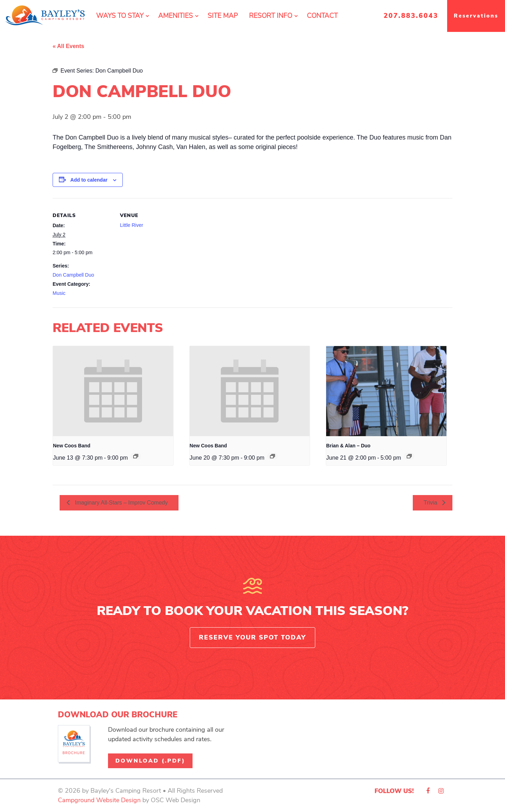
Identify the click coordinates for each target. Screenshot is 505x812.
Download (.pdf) (150, 761)
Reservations (476, 16)
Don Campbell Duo (73, 275)
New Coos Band (72, 446)
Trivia (431, 503)
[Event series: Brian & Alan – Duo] (409, 456)
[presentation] (113, 391)
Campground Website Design (99, 800)
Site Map (223, 16)
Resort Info (271, 16)
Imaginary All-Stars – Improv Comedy (120, 503)
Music (59, 293)
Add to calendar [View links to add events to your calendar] (89, 180)
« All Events (68, 46)
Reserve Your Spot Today (252, 637)
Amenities (176, 16)
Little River (132, 225)
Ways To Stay (120, 16)
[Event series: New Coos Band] (136, 456)
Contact (322, 16)
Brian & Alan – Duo (348, 446)
